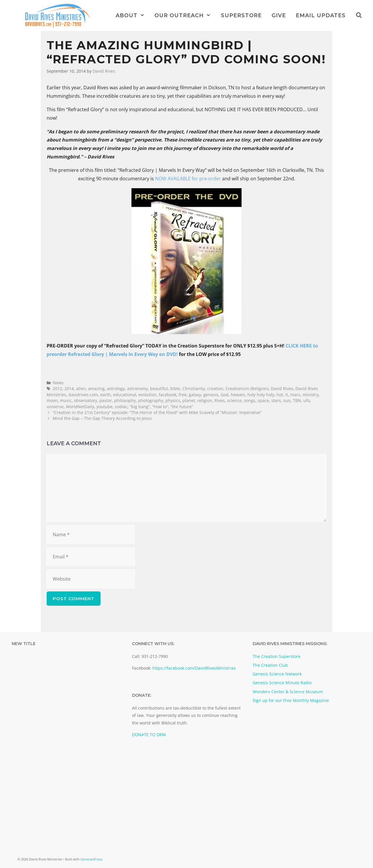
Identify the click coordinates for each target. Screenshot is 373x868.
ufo (307, 400)
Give (279, 15)
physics (173, 400)
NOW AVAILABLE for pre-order (188, 179)
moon (52, 400)
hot (280, 395)
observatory (86, 400)
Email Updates (321, 15)
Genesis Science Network (277, 674)
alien (81, 388)
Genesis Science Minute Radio (282, 683)
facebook (168, 395)
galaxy (195, 395)
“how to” (160, 407)
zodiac (121, 407)
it (287, 395)
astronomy (137, 388)
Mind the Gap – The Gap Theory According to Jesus (102, 418)
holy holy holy (261, 395)
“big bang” (140, 407)
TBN (297, 400)
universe (55, 407)
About (133, 15)
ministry (310, 395)
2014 (69, 388)
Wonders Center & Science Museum (288, 692)
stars (276, 400)
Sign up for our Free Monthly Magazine (291, 700)
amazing (96, 388)
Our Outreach (185, 15)
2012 (57, 388)
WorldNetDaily (80, 407)
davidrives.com (83, 395)
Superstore (241, 15)
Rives (220, 400)
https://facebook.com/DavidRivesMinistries (194, 668)
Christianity (194, 388)
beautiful (159, 388)
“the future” (182, 407)
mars (295, 395)
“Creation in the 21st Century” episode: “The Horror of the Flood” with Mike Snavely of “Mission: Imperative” (157, 412)
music (66, 400)
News (58, 383)
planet (189, 400)
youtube (104, 407)
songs (250, 400)
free (183, 395)
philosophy (125, 400)
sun (287, 400)
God (225, 395)
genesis (211, 395)
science (234, 400)
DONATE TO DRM (149, 735)
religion (205, 400)
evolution (147, 395)
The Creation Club (270, 665)
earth (105, 395)
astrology (116, 388)
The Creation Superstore (277, 656)
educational (125, 395)
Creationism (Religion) (247, 388)
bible (175, 388)
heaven (238, 395)
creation (215, 388)
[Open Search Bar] (359, 15)
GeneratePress (92, 859)
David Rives (282, 388)
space (263, 400)
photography (151, 400)
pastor (106, 400)
